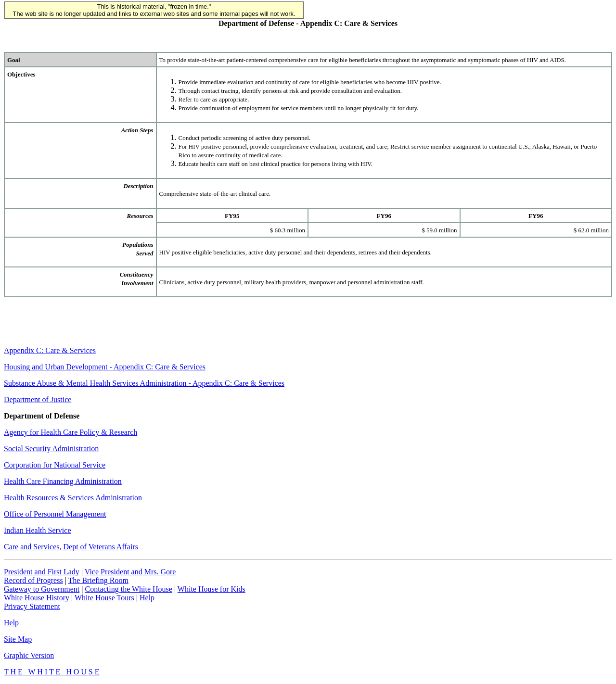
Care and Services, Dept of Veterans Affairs (71, 547)
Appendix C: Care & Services (50, 350)
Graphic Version (29, 655)
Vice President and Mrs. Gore (130, 572)
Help (147, 598)
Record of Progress (33, 580)
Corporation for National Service (55, 465)
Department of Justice (38, 399)
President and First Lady (42, 572)
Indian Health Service (38, 530)
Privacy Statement (32, 606)
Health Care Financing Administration (63, 481)
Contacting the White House (128, 589)
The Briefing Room (98, 580)
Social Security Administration (51, 449)
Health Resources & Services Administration (73, 498)
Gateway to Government (42, 589)
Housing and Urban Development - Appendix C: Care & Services (105, 367)
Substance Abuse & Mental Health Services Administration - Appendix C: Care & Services (144, 383)
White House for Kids (212, 589)
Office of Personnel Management (55, 514)
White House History (37, 598)
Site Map (18, 639)
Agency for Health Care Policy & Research (71, 432)
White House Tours (104, 598)
